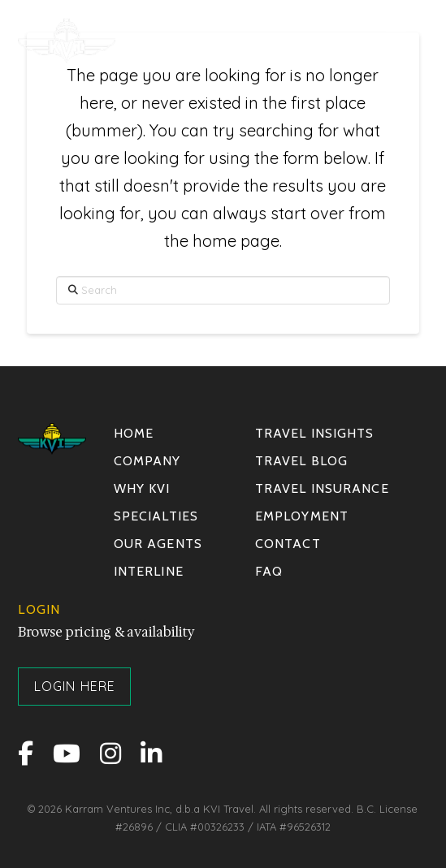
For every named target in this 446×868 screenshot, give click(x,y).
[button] (396, 41)
